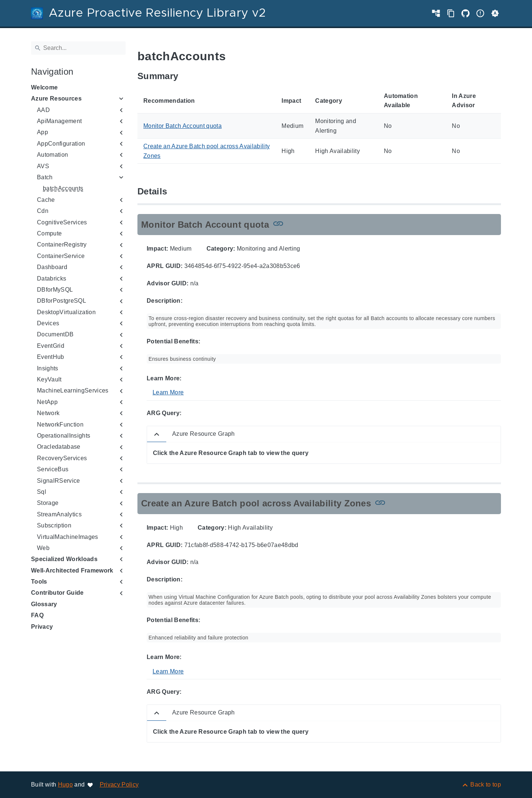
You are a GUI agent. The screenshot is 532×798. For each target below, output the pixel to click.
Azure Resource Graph (204, 434)
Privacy (42, 627)
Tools (39, 582)
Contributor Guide (57, 593)
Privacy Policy (119, 785)
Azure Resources (56, 99)
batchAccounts (63, 188)
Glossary (44, 604)
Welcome (44, 87)
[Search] (78, 48)
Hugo (65, 785)
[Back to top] (481, 785)
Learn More (168, 392)
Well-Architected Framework (72, 571)
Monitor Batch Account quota (183, 126)
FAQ (37, 615)
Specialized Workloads (64, 559)
